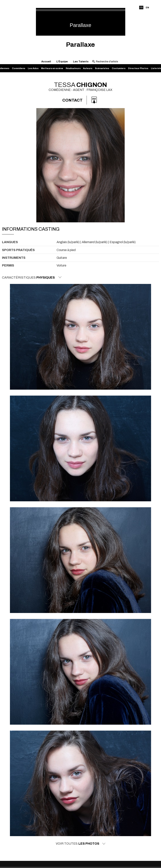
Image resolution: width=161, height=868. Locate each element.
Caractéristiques (32, 277)
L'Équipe (62, 62)
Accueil (46, 62)
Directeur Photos (138, 68)
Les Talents (81, 62)
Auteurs (88, 68)
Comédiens (19, 68)
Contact (72, 100)
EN (147, 8)
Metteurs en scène (52, 68)
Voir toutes (81, 844)
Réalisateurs (73, 68)
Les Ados (33, 68)
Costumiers (119, 68)
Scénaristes (102, 68)
